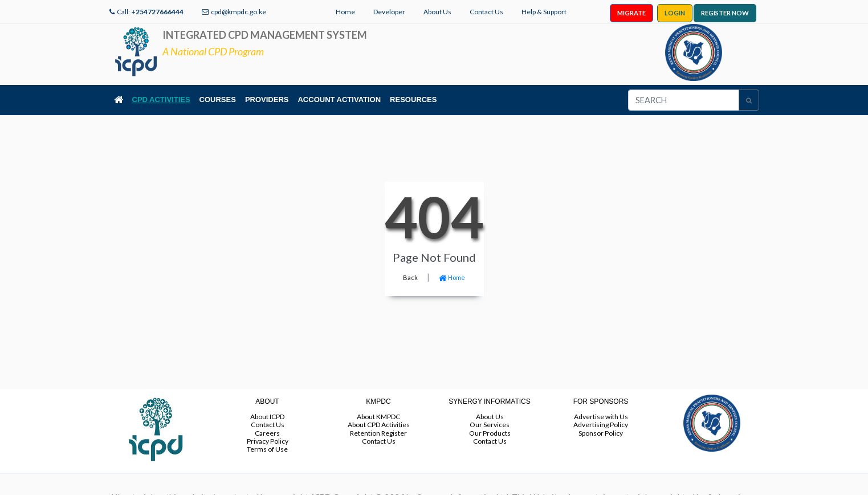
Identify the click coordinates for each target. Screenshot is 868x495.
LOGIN (675, 13)
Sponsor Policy (601, 433)
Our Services (490, 425)
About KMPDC (378, 417)
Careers (267, 433)
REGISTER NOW (725, 13)
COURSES (218, 100)
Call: (150, 12)
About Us (437, 12)
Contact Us (486, 12)
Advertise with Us (601, 417)
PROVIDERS (267, 100)
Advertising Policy (601, 425)
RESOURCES (413, 100)
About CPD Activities (379, 425)
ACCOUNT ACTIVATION (339, 100)
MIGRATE (631, 13)
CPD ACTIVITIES (161, 100)
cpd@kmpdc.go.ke (239, 12)
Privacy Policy (268, 441)
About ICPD (267, 417)
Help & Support (544, 12)
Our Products (490, 433)
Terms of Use (267, 449)
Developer (389, 12)
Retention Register (378, 433)
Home (345, 12)
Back (410, 277)
